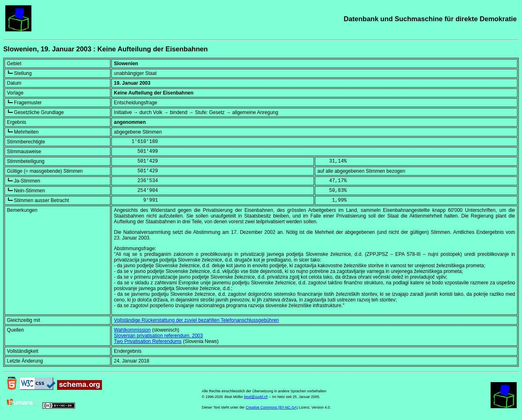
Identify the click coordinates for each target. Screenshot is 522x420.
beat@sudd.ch (256, 397)
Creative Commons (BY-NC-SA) (272, 407)
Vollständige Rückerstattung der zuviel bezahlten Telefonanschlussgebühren (196, 320)
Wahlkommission (132, 330)
